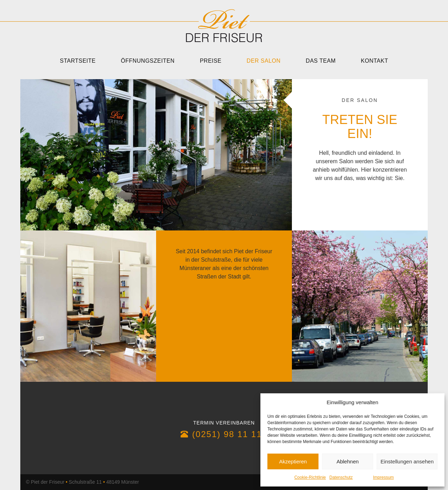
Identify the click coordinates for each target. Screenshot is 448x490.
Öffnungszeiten (148, 61)
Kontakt (374, 61)
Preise (211, 61)
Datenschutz (341, 477)
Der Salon (264, 61)
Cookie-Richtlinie (310, 477)
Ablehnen (347, 461)
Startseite (78, 61)
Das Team (321, 61)
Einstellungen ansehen (407, 461)
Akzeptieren (293, 461)
